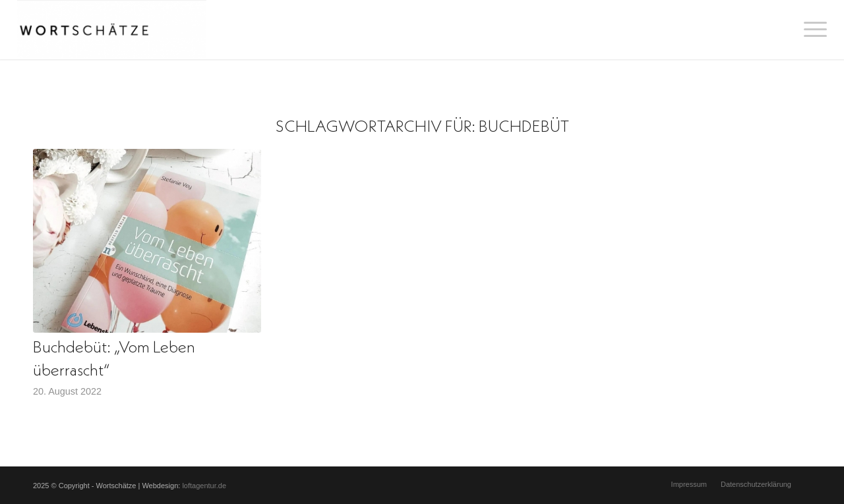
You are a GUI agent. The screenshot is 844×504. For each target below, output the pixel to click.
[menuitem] (811, 30)
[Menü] (811, 30)
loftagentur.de (204, 486)
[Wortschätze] (112, 30)
